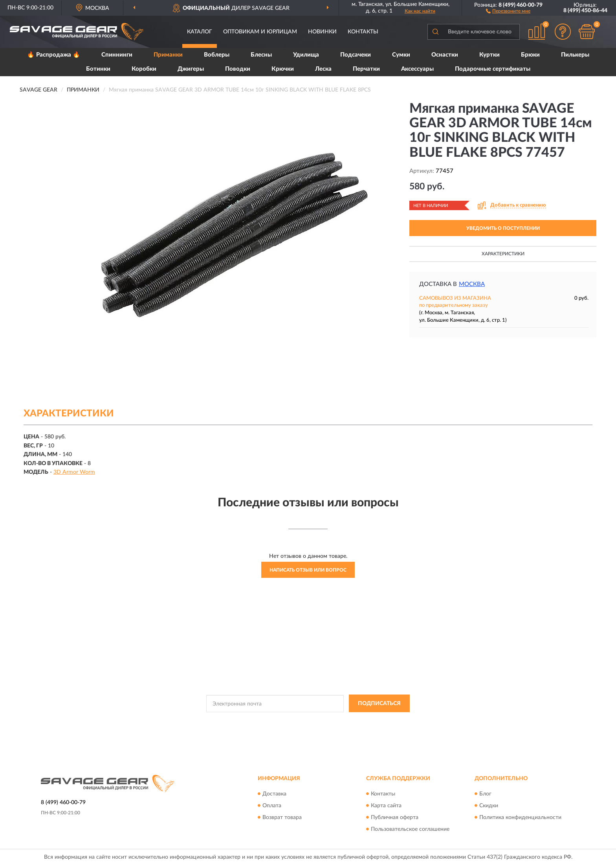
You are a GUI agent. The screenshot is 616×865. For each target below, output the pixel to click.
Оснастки (445, 55)
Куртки (489, 55)
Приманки (168, 55)
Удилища (306, 55)
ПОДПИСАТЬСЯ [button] (379, 704)
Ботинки (98, 69)
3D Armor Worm (74, 472)
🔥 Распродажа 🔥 (54, 55)
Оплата (272, 806)
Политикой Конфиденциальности (301, 721)
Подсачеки (356, 55)
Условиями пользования (370, 721)
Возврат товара (282, 817)
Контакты (363, 32)
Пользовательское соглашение (410, 829)
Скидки (489, 806)
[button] (508, 11)
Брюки (530, 55)
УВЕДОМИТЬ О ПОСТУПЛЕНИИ (503, 228)
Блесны (261, 55)
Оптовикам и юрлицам (260, 32)
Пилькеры (575, 55)
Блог (485, 794)
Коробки (144, 69)
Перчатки (366, 69)
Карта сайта (386, 806)
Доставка (274, 794)
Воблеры (217, 55)
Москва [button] (472, 284)
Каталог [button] (200, 32)
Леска (323, 69)
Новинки (322, 32)
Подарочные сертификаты (493, 69)
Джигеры (191, 69)
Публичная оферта (395, 817)
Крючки (283, 69)
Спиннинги (117, 55)
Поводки (238, 69)
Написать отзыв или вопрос (308, 570)
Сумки (401, 55)
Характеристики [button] (503, 254)
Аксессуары (417, 69)
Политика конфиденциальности (520, 817)
